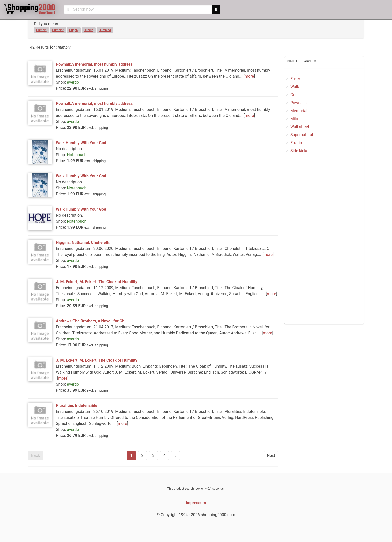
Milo (294, 119)
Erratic (296, 143)
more (249, 76)
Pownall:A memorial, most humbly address (94, 64)
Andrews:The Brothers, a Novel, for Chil (91, 321)
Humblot (58, 30)
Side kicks (299, 151)
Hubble (89, 30)
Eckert (296, 79)
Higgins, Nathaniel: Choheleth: (83, 243)
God (294, 95)
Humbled (105, 30)
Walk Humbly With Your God (81, 143)
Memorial (299, 111)
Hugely (74, 30)
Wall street (300, 127)
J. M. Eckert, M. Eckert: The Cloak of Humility (97, 282)
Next (271, 456)
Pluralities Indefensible (77, 406)
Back (36, 456)
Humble (41, 30)
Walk (295, 87)
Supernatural (302, 135)
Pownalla (299, 103)
